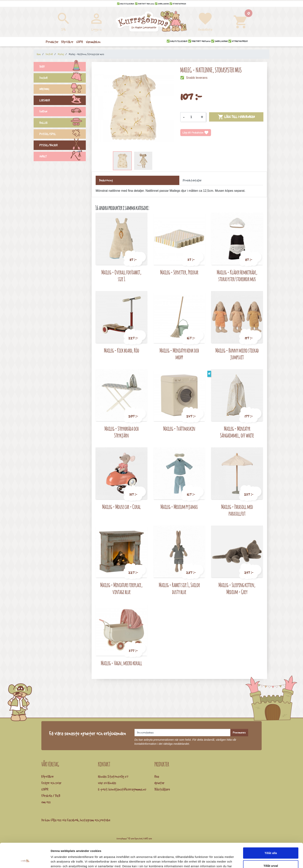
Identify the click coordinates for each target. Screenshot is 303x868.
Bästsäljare (162, 789)
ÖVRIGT (63, 157)
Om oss (46, 802)
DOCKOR (63, 78)
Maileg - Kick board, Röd (122, 350)
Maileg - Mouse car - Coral (121, 507)
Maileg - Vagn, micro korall (121, 663)
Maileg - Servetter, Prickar (179, 272)
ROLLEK (63, 123)
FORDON (63, 112)
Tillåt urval (271, 843)
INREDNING (63, 90)
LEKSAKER (63, 101)
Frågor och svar (51, 783)
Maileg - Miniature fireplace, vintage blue (121, 588)
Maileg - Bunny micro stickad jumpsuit (237, 354)
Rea (157, 776)
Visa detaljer (210, 860)
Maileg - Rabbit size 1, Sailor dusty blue (179, 588)
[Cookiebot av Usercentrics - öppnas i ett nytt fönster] (25, 860)
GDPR (45, 789)
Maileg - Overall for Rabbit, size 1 (121, 276)
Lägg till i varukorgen (236, 117)
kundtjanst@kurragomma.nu (127, 789)
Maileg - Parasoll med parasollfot (237, 510)
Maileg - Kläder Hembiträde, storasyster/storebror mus (237, 276)
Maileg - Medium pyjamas (179, 507)
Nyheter (159, 783)
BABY (63, 67)
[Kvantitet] (193, 117)
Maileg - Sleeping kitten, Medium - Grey (237, 588)
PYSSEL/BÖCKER (63, 146)
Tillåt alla (271, 830)
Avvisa (271, 855)
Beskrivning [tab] (106, 180)
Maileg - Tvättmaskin (179, 428)
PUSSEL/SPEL (63, 134)
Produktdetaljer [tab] (192, 180)
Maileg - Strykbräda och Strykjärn (122, 432)
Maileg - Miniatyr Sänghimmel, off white (237, 432)
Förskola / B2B (51, 796)
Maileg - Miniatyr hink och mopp (179, 354)
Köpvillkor (48, 776)
